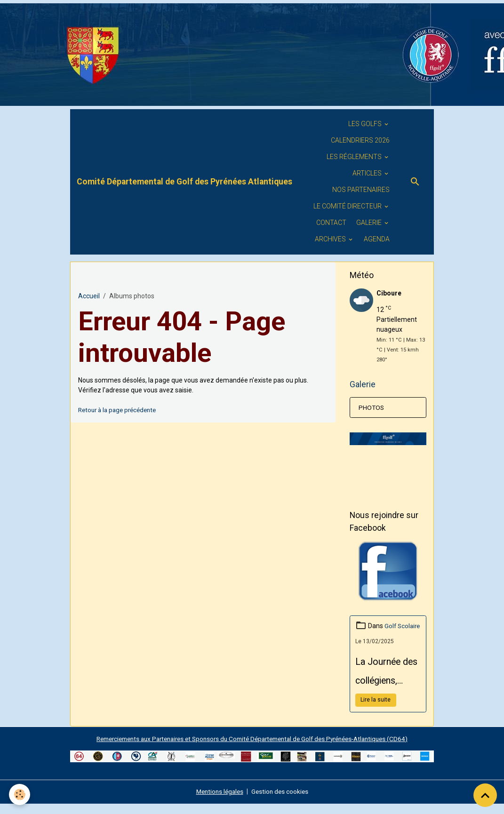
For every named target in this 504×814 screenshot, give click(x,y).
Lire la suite (376, 710)
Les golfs (366, 124)
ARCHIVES (331, 239)
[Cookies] (20, 794)
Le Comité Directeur (348, 206)
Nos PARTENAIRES (361, 190)
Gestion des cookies (281, 802)
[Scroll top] (485, 795)
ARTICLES (368, 173)
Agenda (377, 239)
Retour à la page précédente (120, 410)
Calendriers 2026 (360, 140)
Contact (331, 223)
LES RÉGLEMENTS (355, 157)
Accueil (89, 296)
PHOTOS (372, 408)
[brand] (184, 182)
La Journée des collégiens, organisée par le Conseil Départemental (387, 684)
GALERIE (370, 223)
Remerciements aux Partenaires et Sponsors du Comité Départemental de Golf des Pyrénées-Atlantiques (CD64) (252, 749)
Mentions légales (219, 802)
